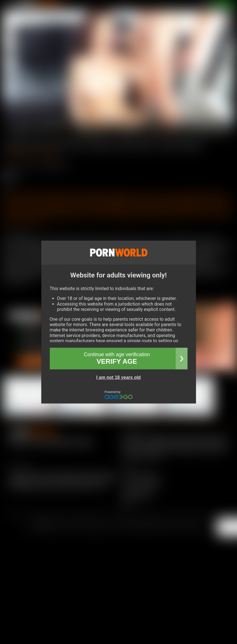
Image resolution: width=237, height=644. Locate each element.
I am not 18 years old (118, 377)
